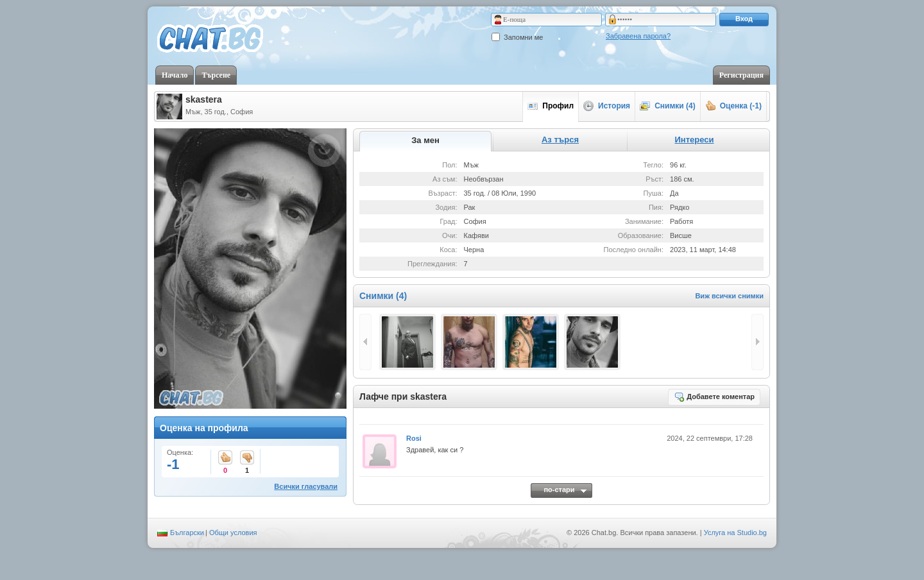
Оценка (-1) (733, 106)
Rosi (414, 438)
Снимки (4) (668, 106)
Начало (175, 75)
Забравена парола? (638, 36)
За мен (425, 140)
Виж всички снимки (729, 296)
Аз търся (560, 140)
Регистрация (741, 75)
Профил (551, 106)
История (607, 106)
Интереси (694, 140)
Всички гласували (306, 486)
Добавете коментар (714, 397)
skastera (204, 99)
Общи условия (233, 533)
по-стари (559, 490)
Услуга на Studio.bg (735, 533)
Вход (744, 19)
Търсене (216, 75)
